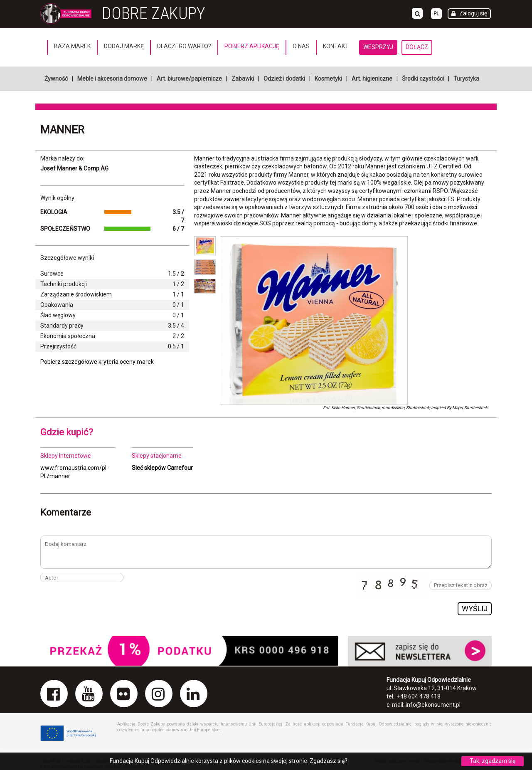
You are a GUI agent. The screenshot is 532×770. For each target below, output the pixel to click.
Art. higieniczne (372, 79)
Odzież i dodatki (284, 79)
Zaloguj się (473, 13)
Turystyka (466, 79)
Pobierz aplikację (252, 46)
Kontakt (336, 46)
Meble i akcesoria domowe (112, 79)
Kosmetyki (328, 79)
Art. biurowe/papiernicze (189, 79)
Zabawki (243, 79)
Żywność (56, 79)
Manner (62, 130)
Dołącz (417, 47)
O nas (301, 46)
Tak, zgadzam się (493, 761)
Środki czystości (423, 79)
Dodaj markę (124, 46)
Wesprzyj (378, 47)
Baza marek (72, 46)
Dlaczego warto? (184, 46)
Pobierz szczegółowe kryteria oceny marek (97, 362)
